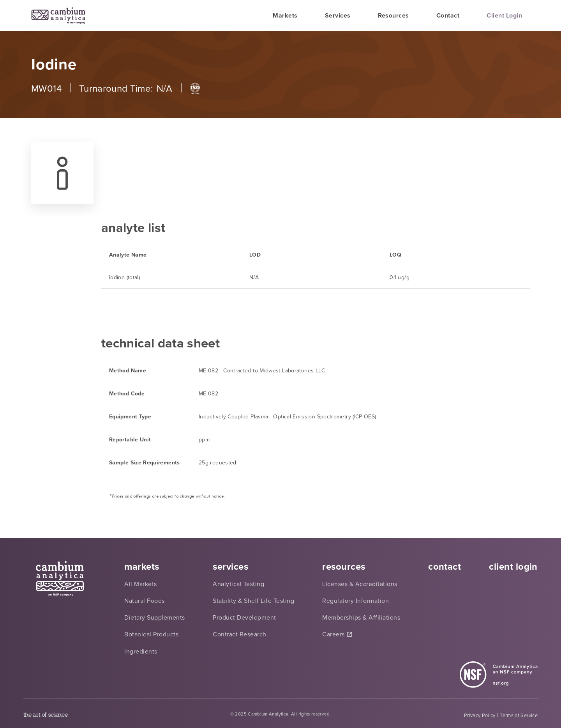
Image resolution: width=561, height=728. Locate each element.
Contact (448, 15)
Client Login (504, 15)
